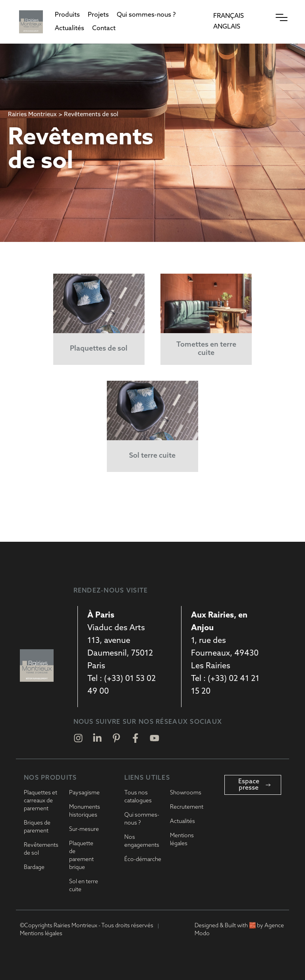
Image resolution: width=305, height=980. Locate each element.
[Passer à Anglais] (227, 27)
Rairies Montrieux (32, 115)
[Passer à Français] (229, 16)
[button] (67, 15)
